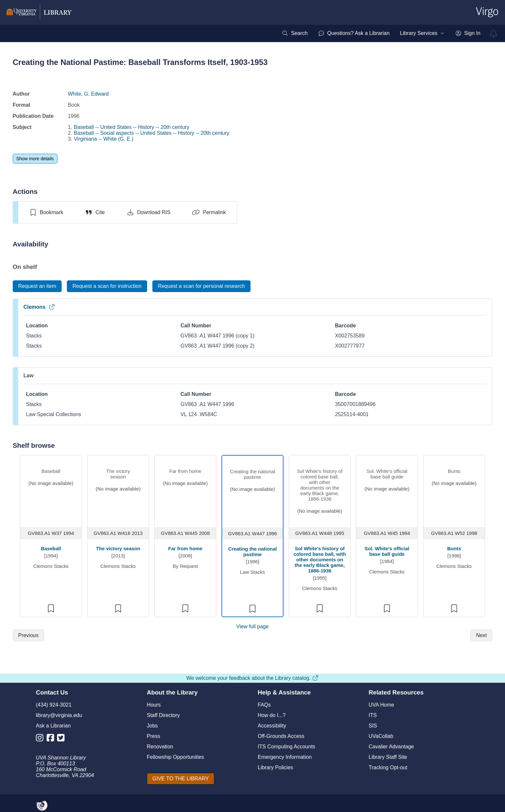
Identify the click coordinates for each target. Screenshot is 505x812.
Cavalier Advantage (391, 747)
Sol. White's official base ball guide (387, 551)
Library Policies (275, 767)
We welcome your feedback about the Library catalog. (252, 678)
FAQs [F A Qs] (264, 705)
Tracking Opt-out (388, 767)
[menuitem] (295, 33)
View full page (252, 626)
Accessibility (272, 726)
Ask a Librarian (53, 726)
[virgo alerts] (494, 34)
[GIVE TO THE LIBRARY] (181, 779)
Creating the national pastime (252, 552)
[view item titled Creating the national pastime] (253, 490)
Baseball (51, 548)
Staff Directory (163, 715)
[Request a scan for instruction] (107, 286)
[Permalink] (209, 212)
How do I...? (272, 715)
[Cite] (95, 212)
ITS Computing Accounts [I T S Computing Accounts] (286, 747)
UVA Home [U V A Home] (381, 705)
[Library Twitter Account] (62, 739)
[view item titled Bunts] (454, 490)
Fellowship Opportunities (175, 757)
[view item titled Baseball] (51, 490)
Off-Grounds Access (281, 736)
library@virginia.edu (59, 715)
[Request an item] (37, 286)
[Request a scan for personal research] (201, 286)
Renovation (160, 747)
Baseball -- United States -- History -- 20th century (131, 127)
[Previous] (28, 635)
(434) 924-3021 (54, 705)
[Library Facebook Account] (52, 739)
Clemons (39, 307)
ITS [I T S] (373, 715)
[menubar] (381, 33)
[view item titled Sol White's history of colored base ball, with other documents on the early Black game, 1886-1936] (320, 490)
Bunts (454, 548)
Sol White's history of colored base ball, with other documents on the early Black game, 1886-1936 (320, 560)
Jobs (152, 726)
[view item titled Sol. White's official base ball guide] (387, 490)
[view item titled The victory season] (118, 490)
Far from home (185, 548)
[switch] (46, 212)
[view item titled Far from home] (185, 490)
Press (153, 736)
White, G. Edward (88, 94)
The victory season (118, 548)
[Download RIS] (148, 212)
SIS (373, 726)
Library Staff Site (388, 757)
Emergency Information (285, 757)
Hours (154, 705)
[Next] (481, 635)
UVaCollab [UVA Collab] (381, 736)
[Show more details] (35, 159)
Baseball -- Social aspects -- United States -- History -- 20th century (152, 133)
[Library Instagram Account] (41, 739)
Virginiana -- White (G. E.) (104, 139)
